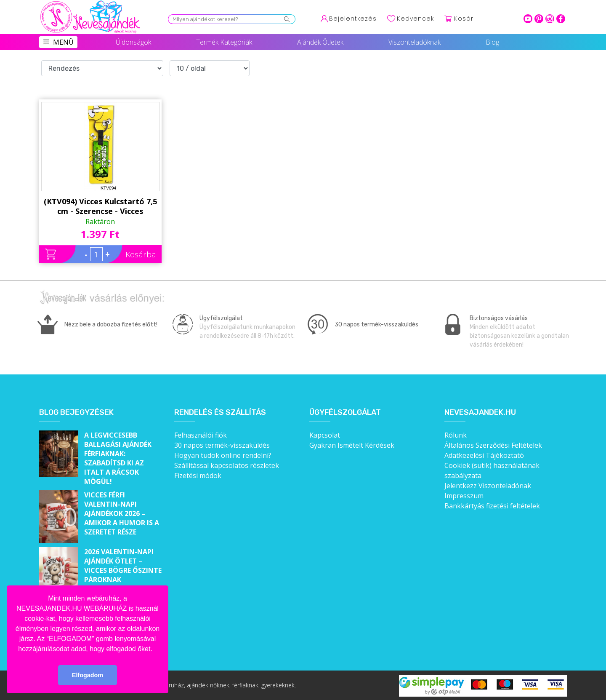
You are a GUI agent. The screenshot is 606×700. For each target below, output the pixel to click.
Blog (492, 42)
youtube (528, 19)
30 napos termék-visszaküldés (222, 445)
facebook (561, 19)
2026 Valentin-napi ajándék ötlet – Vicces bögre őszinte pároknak (123, 566)
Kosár (464, 19)
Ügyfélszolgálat (345, 413)
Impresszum (464, 496)
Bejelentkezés (353, 19)
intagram (550, 19)
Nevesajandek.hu (480, 413)
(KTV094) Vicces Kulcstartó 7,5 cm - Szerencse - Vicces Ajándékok (100, 206)
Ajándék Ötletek (320, 42)
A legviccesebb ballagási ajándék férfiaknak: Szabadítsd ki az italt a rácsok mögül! (118, 458)
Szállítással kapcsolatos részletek (227, 465)
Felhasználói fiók (201, 435)
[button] (155, 649)
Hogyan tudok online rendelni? (223, 455)
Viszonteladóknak (415, 42)
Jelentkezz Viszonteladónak (488, 486)
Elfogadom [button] (88, 675)
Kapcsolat (325, 435)
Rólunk (456, 435)
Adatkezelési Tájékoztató (484, 455)
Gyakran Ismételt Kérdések (352, 445)
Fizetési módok (198, 476)
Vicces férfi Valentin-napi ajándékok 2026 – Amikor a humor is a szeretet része (122, 513)
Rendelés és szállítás (220, 413)
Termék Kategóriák (224, 42)
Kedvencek (415, 19)
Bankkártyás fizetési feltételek (492, 506)
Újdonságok (133, 42)
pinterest (539, 19)
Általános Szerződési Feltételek (493, 445)
